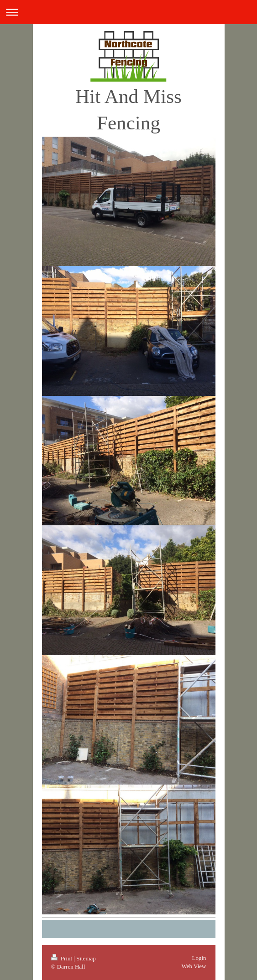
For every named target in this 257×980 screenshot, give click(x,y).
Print (63, 958)
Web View (194, 966)
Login (199, 958)
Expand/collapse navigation (128, 12)
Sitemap (86, 958)
